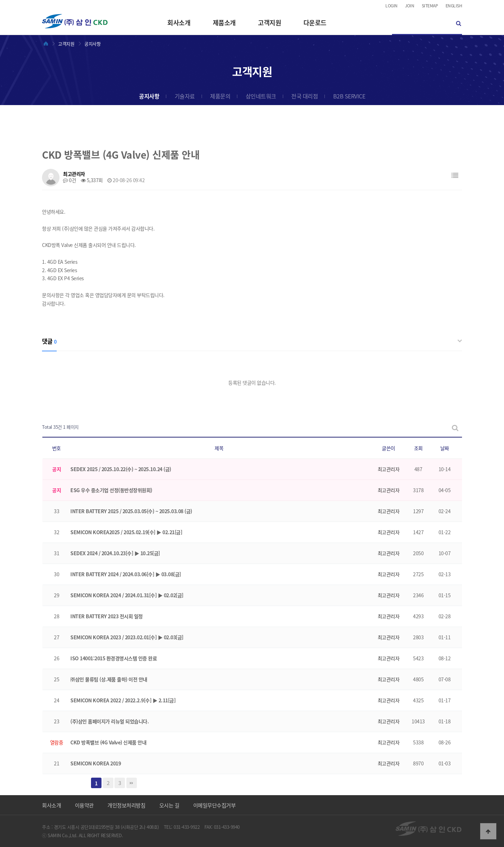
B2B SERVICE (349, 96)
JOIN (409, 6)
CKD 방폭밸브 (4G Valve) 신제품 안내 (108, 742)
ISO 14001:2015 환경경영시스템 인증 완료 (114, 658)
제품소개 (224, 23)
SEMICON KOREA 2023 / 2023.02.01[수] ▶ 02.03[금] (127, 637)
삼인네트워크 (261, 96)
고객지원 (269, 23)
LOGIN (391, 6)
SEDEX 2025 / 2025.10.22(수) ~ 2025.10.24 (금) (121, 469)
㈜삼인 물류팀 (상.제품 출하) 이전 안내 (109, 679)
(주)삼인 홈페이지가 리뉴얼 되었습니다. (110, 721)
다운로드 (315, 23)
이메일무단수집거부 (215, 805)
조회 (418, 448)
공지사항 (149, 96)
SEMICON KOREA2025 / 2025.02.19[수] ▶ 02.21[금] (126, 532)
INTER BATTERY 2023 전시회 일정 (107, 616)
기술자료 (185, 96)
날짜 (445, 448)
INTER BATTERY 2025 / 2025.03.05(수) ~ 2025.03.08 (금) (131, 511)
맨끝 (132, 783)
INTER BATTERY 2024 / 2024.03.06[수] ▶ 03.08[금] (126, 574)
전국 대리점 (304, 96)
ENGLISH (454, 6)
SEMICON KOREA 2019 (96, 763)
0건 (69, 180)
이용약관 (84, 805)
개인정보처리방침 (126, 805)
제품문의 (220, 96)
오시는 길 (169, 805)
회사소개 (179, 23)
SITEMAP (430, 6)
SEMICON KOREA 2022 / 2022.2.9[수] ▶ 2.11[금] (123, 700)
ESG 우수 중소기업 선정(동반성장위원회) (111, 490)
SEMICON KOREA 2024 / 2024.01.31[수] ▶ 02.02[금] (127, 595)
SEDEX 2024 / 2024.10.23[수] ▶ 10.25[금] (115, 553)
